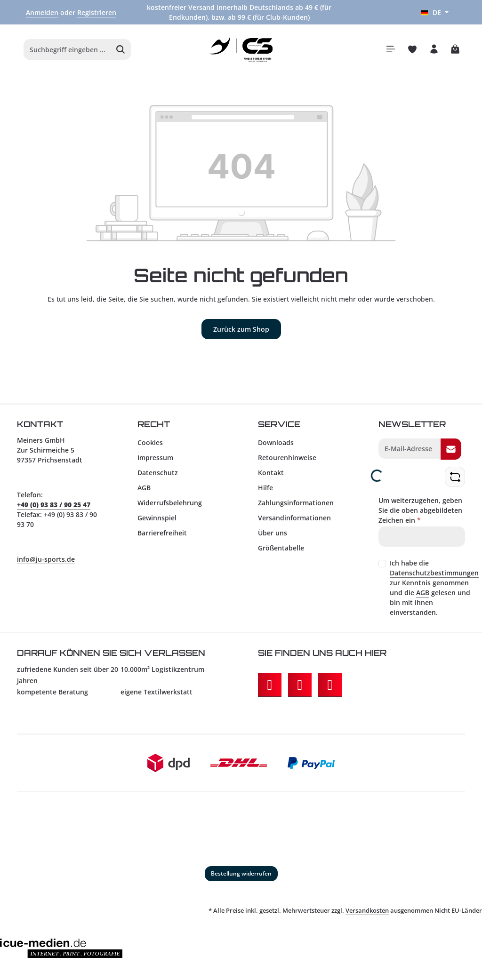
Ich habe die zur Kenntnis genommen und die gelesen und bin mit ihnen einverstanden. (434, 591)
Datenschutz (158, 476)
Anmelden (42, 12)
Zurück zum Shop (241, 333)
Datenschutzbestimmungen (434, 577)
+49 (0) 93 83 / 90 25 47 (54, 508)
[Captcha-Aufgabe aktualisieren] (455, 481)
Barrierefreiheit (162, 537)
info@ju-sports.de (46, 563)
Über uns (273, 537)
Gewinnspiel (157, 522)
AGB (144, 491)
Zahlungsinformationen (296, 506)
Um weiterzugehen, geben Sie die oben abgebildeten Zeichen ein (420, 514)
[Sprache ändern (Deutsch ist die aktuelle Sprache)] (435, 12)
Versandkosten (367, 914)
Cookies (150, 446)
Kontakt (271, 476)
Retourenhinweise (287, 461)
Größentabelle (281, 552)
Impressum (155, 461)
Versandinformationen (294, 522)
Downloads (276, 446)
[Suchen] (121, 52)
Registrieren (97, 12)
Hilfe (265, 491)
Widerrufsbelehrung (170, 506)
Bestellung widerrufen (241, 877)
